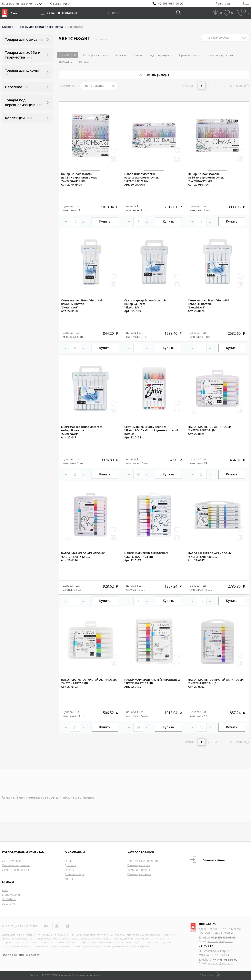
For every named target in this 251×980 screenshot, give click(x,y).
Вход (246, 4)
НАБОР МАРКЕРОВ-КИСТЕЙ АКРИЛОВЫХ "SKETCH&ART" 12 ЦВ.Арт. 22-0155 (152, 683)
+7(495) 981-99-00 (171, 4)
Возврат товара (75, 874)
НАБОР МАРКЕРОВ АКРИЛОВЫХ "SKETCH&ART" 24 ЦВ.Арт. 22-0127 (146, 557)
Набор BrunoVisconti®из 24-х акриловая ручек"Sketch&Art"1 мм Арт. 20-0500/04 (141, 179)
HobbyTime (9, 899)
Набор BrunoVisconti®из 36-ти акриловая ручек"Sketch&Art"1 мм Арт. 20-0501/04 (206, 179)
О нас (68, 861)
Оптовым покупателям (16, 865)
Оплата (69, 870)
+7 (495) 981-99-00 (223, 937)
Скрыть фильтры (157, 75)
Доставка (70, 865)
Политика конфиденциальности (21, 955)
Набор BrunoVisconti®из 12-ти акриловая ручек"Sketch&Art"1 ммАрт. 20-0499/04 (79, 179)
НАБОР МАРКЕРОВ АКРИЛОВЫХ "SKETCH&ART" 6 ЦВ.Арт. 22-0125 (210, 430)
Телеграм (67, 926)
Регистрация (224, 4)
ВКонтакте (46, 926)
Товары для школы (139, 874)
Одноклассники (56, 926)
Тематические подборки (143, 861)
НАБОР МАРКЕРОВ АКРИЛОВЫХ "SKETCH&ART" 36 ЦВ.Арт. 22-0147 (210, 557)
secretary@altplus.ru (220, 941)
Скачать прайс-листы (15, 870)
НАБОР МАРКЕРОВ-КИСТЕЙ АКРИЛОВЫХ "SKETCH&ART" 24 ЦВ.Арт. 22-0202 (216, 683)
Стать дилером (11, 861)
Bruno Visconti (11, 895)
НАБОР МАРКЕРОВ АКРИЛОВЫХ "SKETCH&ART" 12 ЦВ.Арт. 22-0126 (83, 557)
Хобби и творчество (140, 870)
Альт (5, 890)
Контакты (71, 879)
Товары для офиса (139, 865)
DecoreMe (8, 904)
